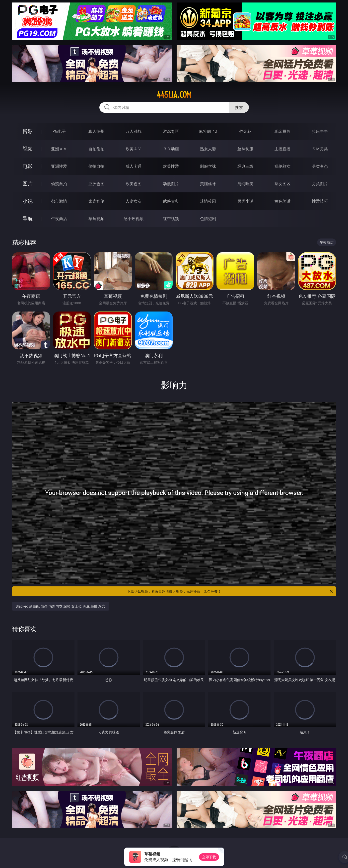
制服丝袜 (208, 166)
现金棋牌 (282, 131)
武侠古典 (171, 201)
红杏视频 (171, 219)
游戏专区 (171, 131)
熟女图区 (282, 184)
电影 (28, 166)
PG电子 (59, 131)
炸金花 (245, 131)
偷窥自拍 (59, 184)
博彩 (28, 131)
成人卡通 (134, 166)
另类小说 (245, 201)
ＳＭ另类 (320, 149)
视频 (28, 149)
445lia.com (174, 95)
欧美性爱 (171, 166)
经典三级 (245, 166)
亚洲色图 (96, 184)
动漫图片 (171, 184)
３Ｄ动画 (171, 149)
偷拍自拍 (96, 166)
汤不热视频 (134, 219)
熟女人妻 (208, 149)
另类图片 (320, 184)
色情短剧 (208, 219)
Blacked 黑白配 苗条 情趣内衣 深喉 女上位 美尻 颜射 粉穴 (61, 606)
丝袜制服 (245, 149)
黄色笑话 (282, 201)
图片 (28, 184)
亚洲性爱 (59, 166)
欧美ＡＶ (134, 149)
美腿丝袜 (208, 184)
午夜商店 (59, 219)
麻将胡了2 (208, 131)
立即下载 (209, 857)
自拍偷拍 (96, 149)
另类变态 (320, 166)
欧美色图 (134, 184)
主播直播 (282, 149)
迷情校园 (208, 201)
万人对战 (134, 131)
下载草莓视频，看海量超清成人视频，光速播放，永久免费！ (230, 591)
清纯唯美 (245, 184)
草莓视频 (96, 219)
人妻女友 (134, 201)
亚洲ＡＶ (59, 149)
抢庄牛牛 (320, 131)
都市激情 (59, 201)
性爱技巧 (320, 201)
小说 (28, 201)
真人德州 (96, 131)
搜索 (239, 107)
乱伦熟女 (282, 166)
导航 (28, 218)
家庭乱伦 (96, 201)
